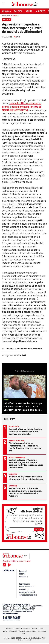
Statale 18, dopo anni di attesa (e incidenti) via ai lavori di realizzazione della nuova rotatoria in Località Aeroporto (26, 492)
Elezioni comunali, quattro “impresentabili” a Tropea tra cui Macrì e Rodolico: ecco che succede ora (25, 447)
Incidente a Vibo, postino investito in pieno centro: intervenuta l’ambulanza (26, 478)
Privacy (34, 628)
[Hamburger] (3, 5)
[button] (44, 17)
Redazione (9, 628)
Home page (6, 15)
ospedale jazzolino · (17, 349)
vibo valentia (35, 349)
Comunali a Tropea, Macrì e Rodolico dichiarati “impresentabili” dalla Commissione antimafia (25, 431)
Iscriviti (39, 529)
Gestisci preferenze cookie (27, 631)
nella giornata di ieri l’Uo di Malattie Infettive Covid (21, 108)
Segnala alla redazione (22, 628)
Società (16, 15)
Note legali (13, 631)
